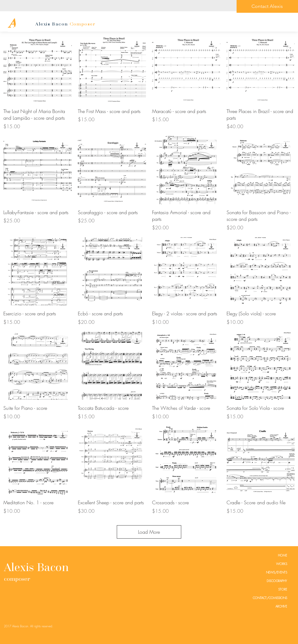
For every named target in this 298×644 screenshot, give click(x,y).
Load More (149, 532)
